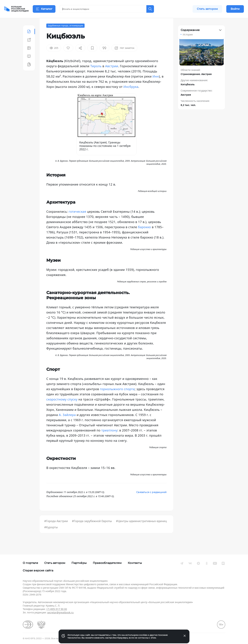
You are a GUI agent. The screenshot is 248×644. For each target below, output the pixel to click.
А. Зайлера (67, 423)
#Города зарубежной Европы (92, 530)
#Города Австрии (56, 530)
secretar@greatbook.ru (60, 612)
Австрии (112, 75)
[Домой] (16, 9)
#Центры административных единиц (141, 530)
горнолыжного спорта (117, 398)
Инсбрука (131, 95)
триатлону (109, 439)
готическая (77, 220)
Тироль (96, 75)
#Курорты (51, 536)
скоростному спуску (62, 408)
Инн (156, 85)
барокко (144, 236)
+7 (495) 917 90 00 (56, 609)
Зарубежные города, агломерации (65, 34)
